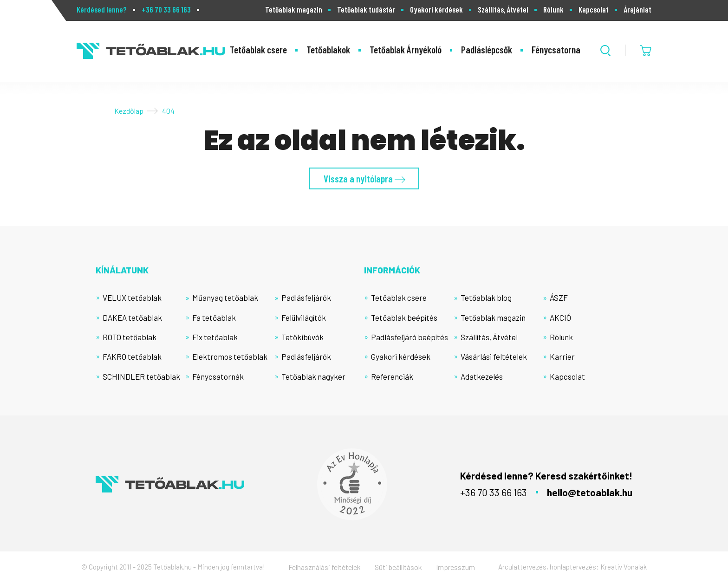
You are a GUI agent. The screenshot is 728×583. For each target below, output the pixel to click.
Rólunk (553, 10)
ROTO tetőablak (130, 337)
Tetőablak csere (258, 49)
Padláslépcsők (487, 49)
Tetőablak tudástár (366, 10)
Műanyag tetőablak (225, 298)
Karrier (562, 356)
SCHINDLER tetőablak (141, 376)
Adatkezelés (482, 376)
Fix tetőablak (215, 337)
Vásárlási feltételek (494, 356)
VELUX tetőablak (132, 298)
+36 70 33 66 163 (166, 10)
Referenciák (392, 376)
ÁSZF (559, 298)
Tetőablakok (328, 49)
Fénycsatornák (218, 376)
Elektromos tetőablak (230, 356)
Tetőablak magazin (294, 10)
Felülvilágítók (304, 317)
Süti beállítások (398, 567)
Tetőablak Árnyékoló (406, 49)
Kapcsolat (594, 10)
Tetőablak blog (486, 298)
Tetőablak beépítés (404, 317)
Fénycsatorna (556, 49)
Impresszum (455, 567)
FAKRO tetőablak (132, 356)
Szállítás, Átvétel (503, 10)
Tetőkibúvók (302, 337)
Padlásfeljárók (306, 298)
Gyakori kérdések (436, 10)
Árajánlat (637, 10)
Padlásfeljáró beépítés (409, 337)
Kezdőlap (129, 111)
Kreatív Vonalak (624, 567)
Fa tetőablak (214, 317)
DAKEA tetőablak (132, 317)
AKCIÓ (560, 317)
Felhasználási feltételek (325, 567)
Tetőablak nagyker (313, 376)
